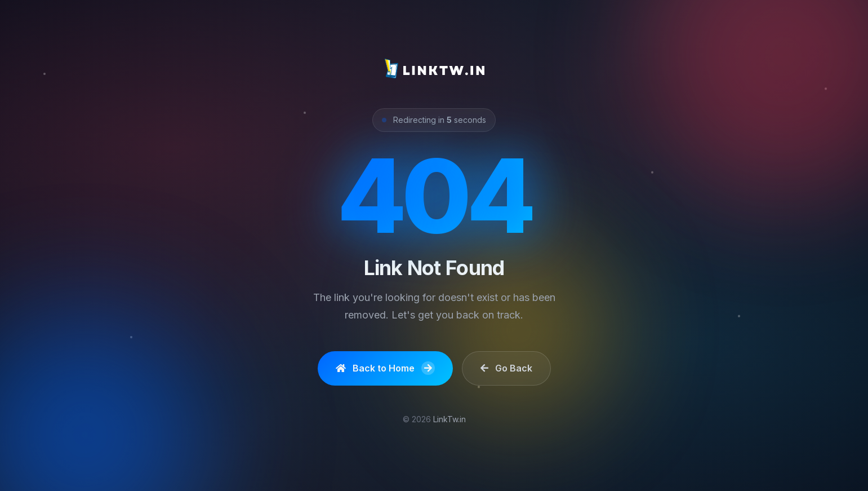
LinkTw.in (449, 419)
